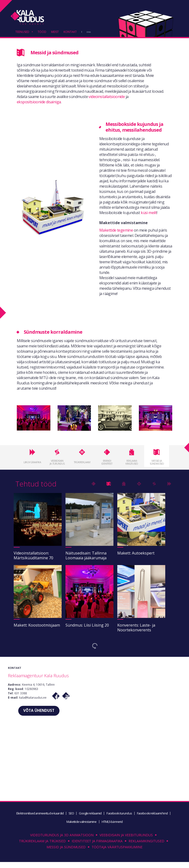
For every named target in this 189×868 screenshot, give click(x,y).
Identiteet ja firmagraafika (97, 843)
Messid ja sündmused (66, 849)
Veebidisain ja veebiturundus (126, 837)
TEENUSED (22, 32)
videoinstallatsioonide (107, 97)
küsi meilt (149, 213)
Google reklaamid (90, 815)
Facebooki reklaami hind (153, 815)
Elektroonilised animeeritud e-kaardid (39, 815)
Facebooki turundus (120, 815)
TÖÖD (42, 32)
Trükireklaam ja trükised (42, 843)
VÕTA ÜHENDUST (39, 711)
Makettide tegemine (116, 230)
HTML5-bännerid (112, 823)
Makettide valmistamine (81, 823)
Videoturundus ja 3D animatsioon (62, 837)
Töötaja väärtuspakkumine (117, 849)
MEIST (55, 32)
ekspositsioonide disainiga (39, 102)
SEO (71, 815)
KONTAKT (70, 32)
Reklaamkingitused (146, 843)
